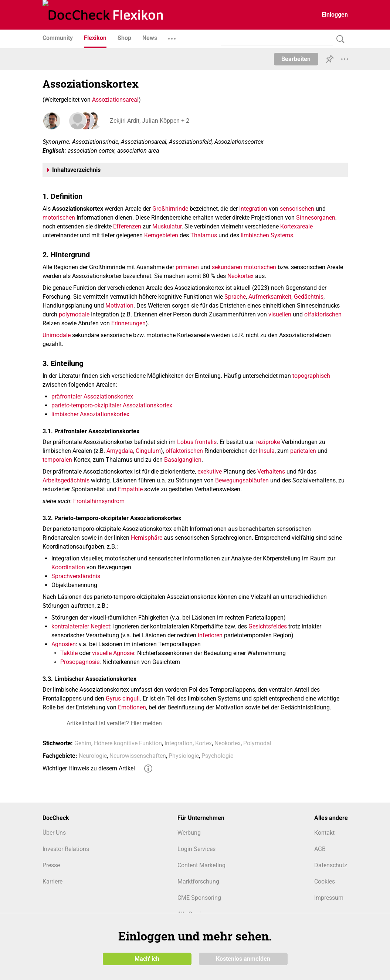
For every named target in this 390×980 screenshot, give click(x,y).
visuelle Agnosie (113, 653)
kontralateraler (70, 626)
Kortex (204, 743)
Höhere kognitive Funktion (128, 743)
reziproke (268, 442)
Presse (51, 865)
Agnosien (64, 644)
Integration (253, 209)
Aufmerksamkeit (270, 297)
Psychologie (217, 756)
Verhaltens (271, 472)
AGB (320, 849)
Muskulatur (167, 226)
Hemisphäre (147, 538)
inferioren (210, 635)
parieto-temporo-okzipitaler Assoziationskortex (112, 405)
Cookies (325, 881)
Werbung (189, 833)
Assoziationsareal (115, 100)
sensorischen (297, 209)
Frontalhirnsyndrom (99, 501)
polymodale (74, 314)
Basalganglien (183, 460)
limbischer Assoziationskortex (90, 414)
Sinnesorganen (316, 218)
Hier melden (146, 723)
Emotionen (132, 707)
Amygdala (120, 451)
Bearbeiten (296, 59)
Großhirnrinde (170, 209)
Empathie (130, 489)
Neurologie (93, 756)
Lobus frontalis (197, 442)
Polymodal (257, 743)
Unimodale (57, 335)
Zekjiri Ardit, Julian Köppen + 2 (149, 121)
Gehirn (83, 743)
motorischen (59, 218)
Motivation (119, 306)
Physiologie (184, 756)
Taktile (69, 653)
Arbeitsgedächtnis (66, 480)
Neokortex (240, 276)
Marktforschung (198, 881)
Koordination (68, 567)
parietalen (303, 451)
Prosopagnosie (80, 662)
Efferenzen (127, 226)
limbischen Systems (267, 235)
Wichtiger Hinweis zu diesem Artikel (89, 768)
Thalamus (204, 235)
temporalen (57, 460)
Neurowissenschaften (138, 756)
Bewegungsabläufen (242, 480)
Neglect (100, 626)
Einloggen (335, 15)
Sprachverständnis (76, 576)
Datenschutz (331, 865)
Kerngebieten (161, 235)
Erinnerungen (128, 323)
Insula (267, 451)
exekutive (210, 472)
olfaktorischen (323, 314)
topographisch (311, 376)
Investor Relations (66, 849)
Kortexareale (296, 226)
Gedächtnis (309, 297)
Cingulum (148, 451)
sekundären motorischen (244, 267)
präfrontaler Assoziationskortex (92, 396)
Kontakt (324, 833)
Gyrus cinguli (123, 698)
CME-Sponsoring (199, 898)
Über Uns (54, 833)
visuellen (280, 314)
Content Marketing (201, 865)
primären (187, 267)
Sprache (235, 297)
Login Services (196, 849)
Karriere (52, 881)
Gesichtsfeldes (268, 626)
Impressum (329, 898)
